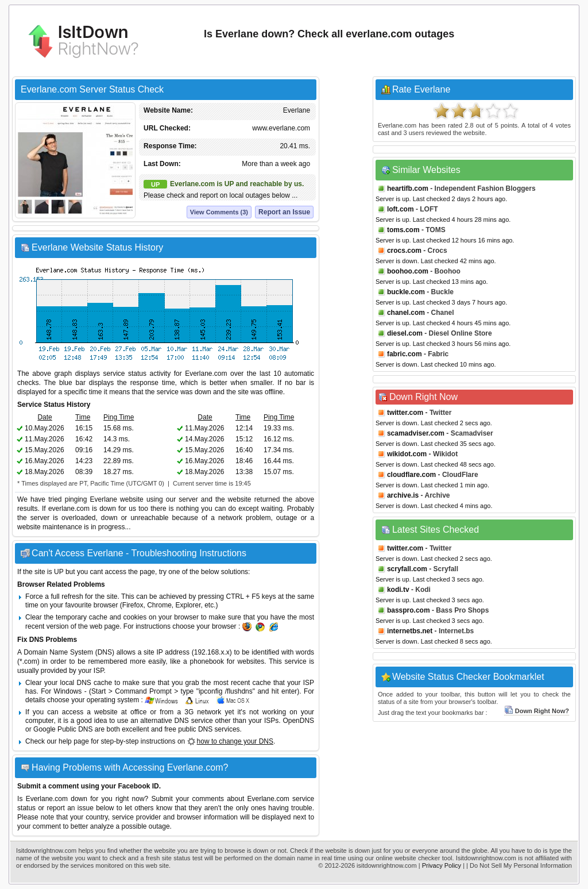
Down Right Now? (537, 711)
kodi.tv (398, 590)
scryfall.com (407, 569)
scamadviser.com (416, 433)
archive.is (403, 495)
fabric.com (405, 354)
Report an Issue (284, 212)
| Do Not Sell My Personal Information (519, 865)
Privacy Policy (442, 865)
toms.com (403, 230)
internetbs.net (410, 631)
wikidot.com (407, 454)
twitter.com (405, 413)
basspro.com (409, 610)
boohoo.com (408, 271)
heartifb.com (408, 188)
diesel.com (405, 333)
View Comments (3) (219, 212)
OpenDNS (298, 721)
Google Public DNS (63, 729)
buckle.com (406, 292)
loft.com (401, 209)
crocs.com (404, 251)
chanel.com (406, 313)
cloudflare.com (411, 475)
